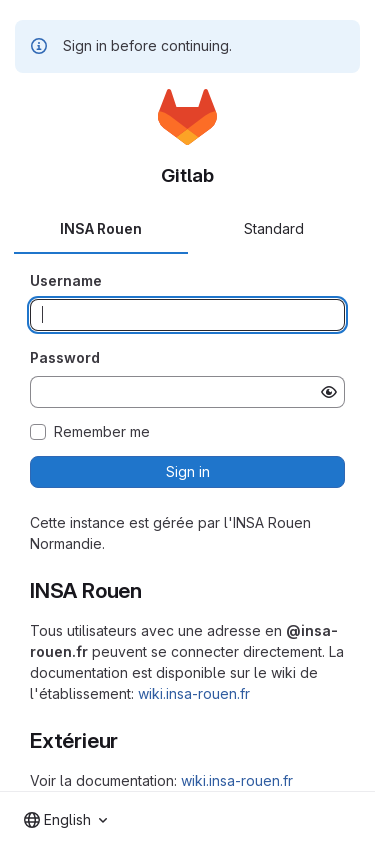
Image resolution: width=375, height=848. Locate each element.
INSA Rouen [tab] (101, 228)
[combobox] (65, 820)
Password (65, 357)
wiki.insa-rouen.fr (194, 693)
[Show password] (329, 392)
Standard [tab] (274, 228)
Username (66, 280)
